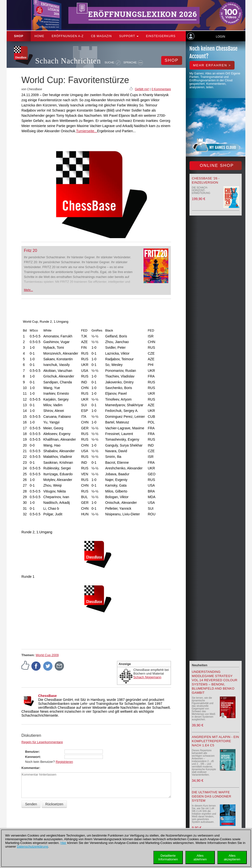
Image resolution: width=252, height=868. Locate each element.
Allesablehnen (200, 857)
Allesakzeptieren (232, 857)
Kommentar (30, 768)
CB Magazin (102, 36)
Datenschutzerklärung (32, 846)
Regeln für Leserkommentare (42, 742)
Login (220, 37)
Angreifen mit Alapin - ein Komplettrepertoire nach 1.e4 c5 (216, 741)
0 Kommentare (161, 89)
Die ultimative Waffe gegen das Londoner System (212, 796)
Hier (63, 843)
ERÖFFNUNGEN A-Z (68, 36)
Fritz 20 (30, 251)
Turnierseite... (87, 131)
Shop (19, 36)
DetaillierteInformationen (168, 857)
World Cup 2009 (47, 655)
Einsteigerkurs (161, 36)
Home (39, 36)
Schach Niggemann (147, 677)
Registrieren (64, 762)
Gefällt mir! (142, 89)
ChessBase (47, 696)
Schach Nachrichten (68, 61)
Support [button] (129, 36)
